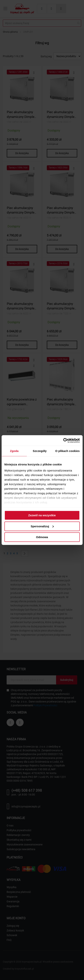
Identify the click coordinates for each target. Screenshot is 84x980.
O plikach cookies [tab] (67, 451)
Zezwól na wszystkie (42, 515)
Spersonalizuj (42, 526)
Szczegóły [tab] (40, 451)
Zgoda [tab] (14, 451)
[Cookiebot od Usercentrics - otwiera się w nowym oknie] (63, 440)
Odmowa (42, 537)
